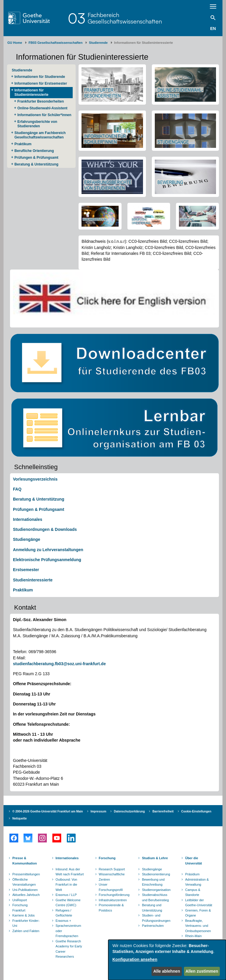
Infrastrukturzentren (113, 900)
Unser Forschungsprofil (111, 887)
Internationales (28, 519)
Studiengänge (27, 539)
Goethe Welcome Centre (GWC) (68, 903)
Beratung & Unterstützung (36, 164)
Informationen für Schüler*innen (44, 115)
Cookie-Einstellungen (196, 811)
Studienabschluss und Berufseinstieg (155, 897)
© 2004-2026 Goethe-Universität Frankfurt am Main (48, 811)
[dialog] (167, 960)
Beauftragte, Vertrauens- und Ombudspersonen (198, 926)
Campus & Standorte (193, 892)
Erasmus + (63, 921)
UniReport (20, 900)
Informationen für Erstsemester (41, 83)
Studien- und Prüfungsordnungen (156, 918)
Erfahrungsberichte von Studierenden (37, 124)
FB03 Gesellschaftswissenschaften (55, 43)
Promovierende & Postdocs (111, 908)
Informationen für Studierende (40, 77)
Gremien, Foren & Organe (198, 913)
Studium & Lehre (155, 858)
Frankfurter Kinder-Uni (26, 923)
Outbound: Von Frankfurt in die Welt (66, 885)
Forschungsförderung (114, 895)
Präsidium (192, 874)
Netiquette (20, 818)
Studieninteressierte (33, 580)
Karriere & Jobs (24, 915)
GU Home (15, 43)
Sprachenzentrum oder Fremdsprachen (68, 931)
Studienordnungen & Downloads (45, 529)
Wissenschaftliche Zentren (112, 877)
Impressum (98, 811)
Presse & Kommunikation (25, 861)
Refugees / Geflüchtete (64, 913)
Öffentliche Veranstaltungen (24, 882)
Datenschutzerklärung (129, 811)
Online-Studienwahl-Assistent (42, 108)
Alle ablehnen (167, 971)
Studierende (98, 43)
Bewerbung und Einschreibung (153, 882)
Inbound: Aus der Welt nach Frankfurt (70, 872)
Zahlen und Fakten (26, 931)
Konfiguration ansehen (135, 959)
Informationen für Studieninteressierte (31, 92)
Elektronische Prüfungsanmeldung (47, 560)
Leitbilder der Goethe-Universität (199, 903)
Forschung (107, 858)
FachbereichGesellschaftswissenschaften (125, 18)
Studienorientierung (156, 874)
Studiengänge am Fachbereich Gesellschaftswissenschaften (40, 135)
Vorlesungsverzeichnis (35, 479)
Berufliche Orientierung (34, 151)
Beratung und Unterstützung (152, 908)
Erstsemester (26, 570)
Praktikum (23, 144)
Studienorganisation (156, 890)
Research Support (112, 869)
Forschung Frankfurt (20, 908)
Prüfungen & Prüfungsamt (36, 158)
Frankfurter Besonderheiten (41, 101)
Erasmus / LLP (66, 895)
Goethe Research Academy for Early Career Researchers (69, 949)
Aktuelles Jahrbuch (26, 895)
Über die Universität (193, 861)
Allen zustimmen (202, 971)
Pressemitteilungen (26, 874)
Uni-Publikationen (25, 890)
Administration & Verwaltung (197, 882)
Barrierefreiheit (163, 811)
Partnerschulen (153, 926)
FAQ (17, 489)
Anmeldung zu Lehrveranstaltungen (48, 550)
